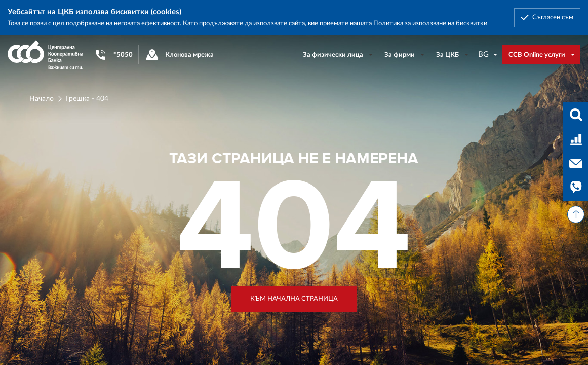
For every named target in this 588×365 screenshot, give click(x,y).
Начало (42, 99)
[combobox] (488, 54)
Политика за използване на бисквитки (430, 23)
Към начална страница (294, 299)
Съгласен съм (553, 17)
